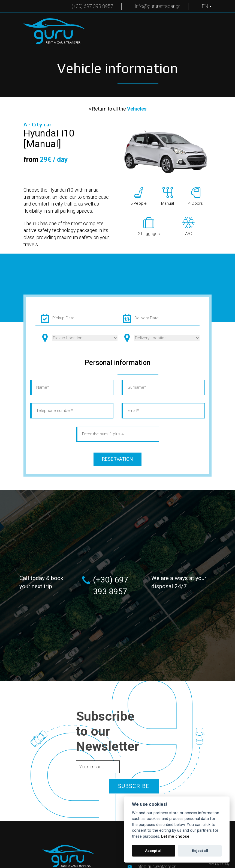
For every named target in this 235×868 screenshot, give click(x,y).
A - (37, 125)
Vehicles (137, 109)
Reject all (200, 851)
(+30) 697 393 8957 (92, 6)
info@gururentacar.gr (158, 6)
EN (207, 6)
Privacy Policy (219, 864)
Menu (199, 26)
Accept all (154, 851)
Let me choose (175, 836)
